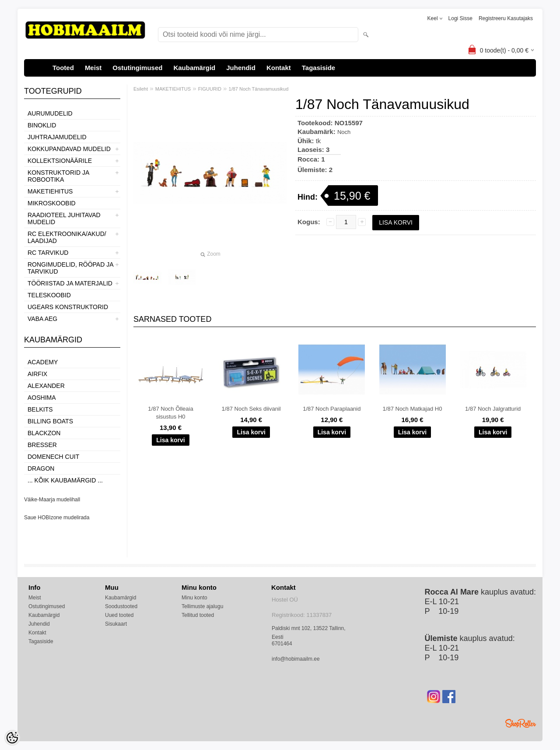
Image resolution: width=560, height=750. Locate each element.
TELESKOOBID (49, 295)
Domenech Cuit (53, 457)
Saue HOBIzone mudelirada (57, 518)
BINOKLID (42, 125)
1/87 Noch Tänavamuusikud (259, 89)
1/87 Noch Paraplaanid (332, 409)
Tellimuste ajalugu (202, 606)
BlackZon (44, 433)
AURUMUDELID (50, 113)
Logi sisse (460, 18)
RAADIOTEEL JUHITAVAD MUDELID (64, 218)
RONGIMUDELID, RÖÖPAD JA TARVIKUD (70, 268)
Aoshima (42, 398)
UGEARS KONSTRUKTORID (68, 307)
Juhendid (241, 68)
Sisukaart (116, 624)
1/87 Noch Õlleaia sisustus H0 (170, 413)
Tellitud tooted (198, 615)
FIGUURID (210, 89)
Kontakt (279, 68)
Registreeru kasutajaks (506, 18)
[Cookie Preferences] (12, 738)
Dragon (41, 468)
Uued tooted (119, 615)
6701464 (282, 644)
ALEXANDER (46, 386)
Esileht (141, 89)
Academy (43, 362)
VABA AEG (42, 319)
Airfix (37, 374)
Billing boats (50, 421)
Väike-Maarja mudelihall (52, 500)
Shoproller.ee (521, 723)
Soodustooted (121, 606)
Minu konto (194, 598)
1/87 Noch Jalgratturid (493, 409)
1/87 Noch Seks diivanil (251, 409)
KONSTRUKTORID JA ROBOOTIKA (58, 176)
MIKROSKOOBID (52, 203)
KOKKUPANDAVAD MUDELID (69, 149)
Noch (344, 132)
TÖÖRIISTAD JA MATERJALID (70, 283)
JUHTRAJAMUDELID (57, 137)
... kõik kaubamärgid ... (65, 480)
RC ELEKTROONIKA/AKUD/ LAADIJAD (67, 237)
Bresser (42, 445)
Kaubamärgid (194, 68)
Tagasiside (318, 68)
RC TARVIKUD (48, 253)
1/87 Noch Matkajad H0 (413, 409)
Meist (93, 68)
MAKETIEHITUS (50, 191)
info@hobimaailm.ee (296, 659)
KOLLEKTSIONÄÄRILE (60, 161)
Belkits (40, 409)
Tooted (63, 68)
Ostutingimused (137, 68)
